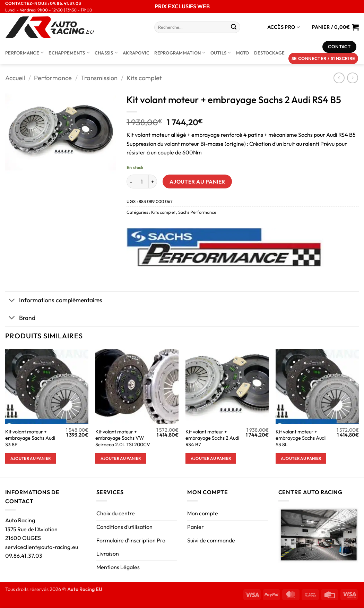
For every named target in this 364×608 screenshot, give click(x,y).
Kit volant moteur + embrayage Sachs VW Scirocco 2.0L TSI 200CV (123, 438)
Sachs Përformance (197, 212)
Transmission (99, 78)
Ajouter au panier (197, 181)
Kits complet (144, 78)
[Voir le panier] (335, 27)
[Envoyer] (234, 27)
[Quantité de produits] (142, 181)
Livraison (108, 554)
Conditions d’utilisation (124, 527)
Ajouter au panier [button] (31, 458)
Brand (20, 318)
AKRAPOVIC (136, 53)
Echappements (69, 53)
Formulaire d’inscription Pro (131, 540)
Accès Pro (284, 27)
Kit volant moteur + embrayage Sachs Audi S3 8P (30, 438)
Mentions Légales (118, 567)
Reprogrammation (180, 53)
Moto (243, 53)
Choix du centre (116, 513)
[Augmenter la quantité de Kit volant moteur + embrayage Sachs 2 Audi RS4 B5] (153, 181)
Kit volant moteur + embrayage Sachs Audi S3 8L (301, 438)
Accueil (15, 78)
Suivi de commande (211, 540)
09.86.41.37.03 (24, 556)
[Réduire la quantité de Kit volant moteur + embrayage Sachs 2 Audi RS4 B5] (131, 181)
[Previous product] (352, 78)
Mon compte (203, 513)
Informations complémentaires (54, 301)
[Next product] (339, 78)
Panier (196, 527)
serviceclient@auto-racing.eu (42, 547)
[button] (323, 58)
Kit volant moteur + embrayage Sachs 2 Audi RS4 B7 (212, 438)
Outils (221, 53)
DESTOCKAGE (270, 53)
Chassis (106, 53)
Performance (24, 53)
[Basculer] (12, 301)
